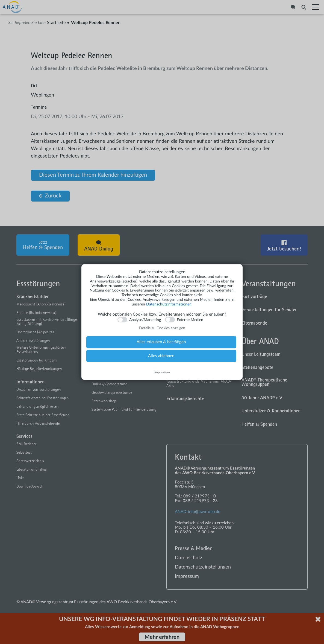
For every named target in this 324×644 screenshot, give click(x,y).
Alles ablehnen (161, 356)
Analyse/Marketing (145, 320)
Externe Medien (190, 320)
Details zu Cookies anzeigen (162, 328)
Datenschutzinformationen (169, 304)
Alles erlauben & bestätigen (161, 342)
